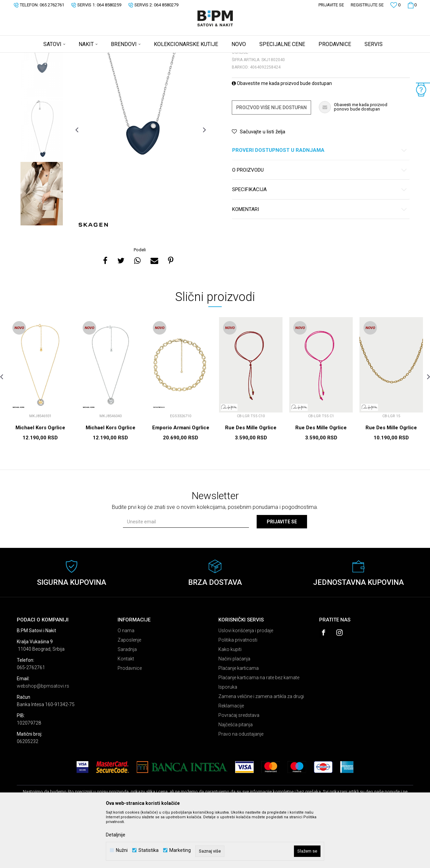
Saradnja (127, 702)
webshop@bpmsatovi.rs (43, 739)
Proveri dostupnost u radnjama (320, 203)
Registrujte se (367, 5)
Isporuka (228, 740)
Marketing (180, 850)
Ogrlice (99, 57)
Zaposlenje (129, 693)
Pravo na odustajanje (241, 787)
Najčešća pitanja (235, 777)
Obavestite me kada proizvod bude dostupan (282, 136)
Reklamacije (231, 758)
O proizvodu (320, 223)
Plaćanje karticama (239, 721)
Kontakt (126, 711)
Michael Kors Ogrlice (40, 480)
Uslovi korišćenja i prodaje (246, 683)
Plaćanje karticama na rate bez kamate (259, 730)
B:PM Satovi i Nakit (34, 57)
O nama (126, 683)
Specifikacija (320, 242)
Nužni (122, 850)
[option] (42, 118)
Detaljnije (116, 835)
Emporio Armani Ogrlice (181, 480)
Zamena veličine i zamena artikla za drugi (261, 749)
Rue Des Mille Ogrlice (251, 480)
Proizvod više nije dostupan (271, 160)
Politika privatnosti (238, 693)
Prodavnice (130, 721)
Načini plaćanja (234, 711)
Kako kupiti (230, 702)
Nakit (83, 57)
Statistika (148, 850)
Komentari (320, 262)
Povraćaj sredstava (239, 768)
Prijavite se (282, 574)
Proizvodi (65, 57)
